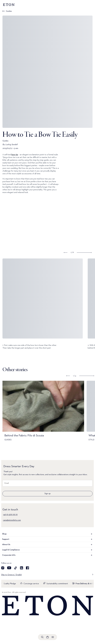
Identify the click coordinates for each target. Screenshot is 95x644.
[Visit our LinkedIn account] (22, 568)
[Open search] (42, 637)
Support (47, 539)
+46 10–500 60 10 (10, 515)
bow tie (15, 155)
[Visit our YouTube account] (9, 568)
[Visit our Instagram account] (3, 568)
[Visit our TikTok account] (16, 568)
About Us (47, 545)
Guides (9, 11)
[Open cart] (47, 637)
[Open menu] (53, 637)
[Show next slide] (84, 253)
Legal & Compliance (47, 550)
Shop (47, 534)
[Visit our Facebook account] (27, 568)
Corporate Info (47, 555)
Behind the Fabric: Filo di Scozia (24, 436)
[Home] (47, 606)
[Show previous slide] (66, 253)
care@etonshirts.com (12, 520)
